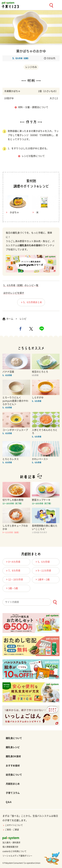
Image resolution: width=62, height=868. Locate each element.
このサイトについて (13, 825)
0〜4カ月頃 (13, 562)
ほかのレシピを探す (14, 293)
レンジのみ (31, 67)
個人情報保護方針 (10, 847)
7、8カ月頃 (13, 571)
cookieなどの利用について (14, 851)
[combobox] (31, 602)
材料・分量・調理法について (33, 107)
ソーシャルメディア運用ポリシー (17, 856)
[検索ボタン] (55, 602)
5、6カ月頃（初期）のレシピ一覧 (21, 285)
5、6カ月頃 (42, 562)
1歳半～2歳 (42, 579)
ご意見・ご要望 (11, 830)
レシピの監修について (33, 156)
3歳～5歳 (12, 588)
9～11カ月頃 (43, 571)
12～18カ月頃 (14, 579)
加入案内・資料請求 (11, 843)
